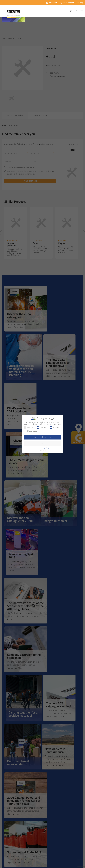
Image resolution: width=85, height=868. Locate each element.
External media (30, 431)
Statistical (41, 427)
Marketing (55, 427)
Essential (28, 427)
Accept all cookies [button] (42, 437)
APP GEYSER (53, 3)
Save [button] (42, 443)
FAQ (82, 3)
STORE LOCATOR (68, 3)
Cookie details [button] (43, 450)
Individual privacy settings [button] (43, 448)
